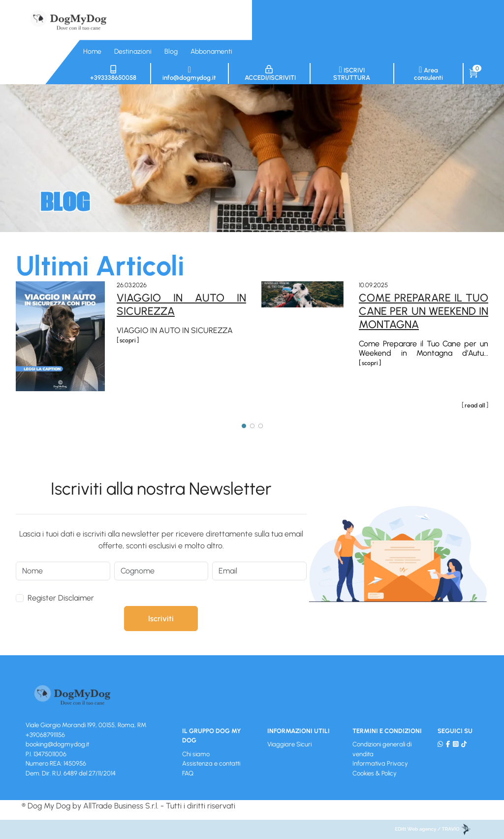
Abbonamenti (211, 51)
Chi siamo (196, 754)
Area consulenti (428, 73)
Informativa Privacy (380, 763)
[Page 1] (244, 425)
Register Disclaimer (61, 598)
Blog (171, 51)
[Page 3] (261, 425)
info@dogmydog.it (189, 73)
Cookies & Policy (375, 773)
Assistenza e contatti (211, 763)
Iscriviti (161, 619)
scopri (128, 340)
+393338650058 (113, 73)
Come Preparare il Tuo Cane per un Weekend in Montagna (424, 311)
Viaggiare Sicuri (289, 744)
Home (92, 51)
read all (475, 405)
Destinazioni (133, 51)
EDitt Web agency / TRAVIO (433, 829)
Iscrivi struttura (352, 73)
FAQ (188, 773)
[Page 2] (252, 425)
